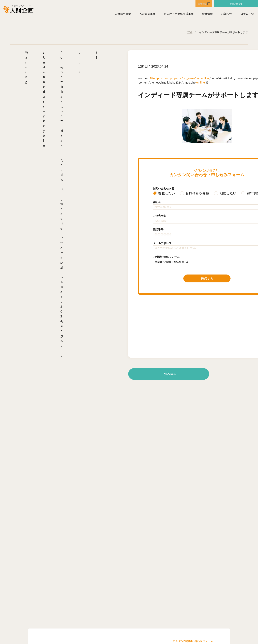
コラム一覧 (247, 14)
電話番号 (158, 230)
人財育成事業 (147, 14)
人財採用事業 (123, 14)
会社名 (157, 202)
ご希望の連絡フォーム (166, 257)
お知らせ (227, 14)
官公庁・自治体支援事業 (179, 14)
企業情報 (207, 14)
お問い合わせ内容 (163, 189)
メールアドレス (162, 243)
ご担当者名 (159, 216)
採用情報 (199, 4)
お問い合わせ (236, 4)
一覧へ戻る (169, 374)
